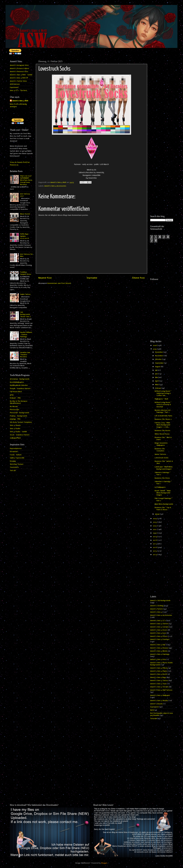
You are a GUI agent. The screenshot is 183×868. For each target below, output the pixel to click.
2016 (155, 547)
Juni (157, 374)
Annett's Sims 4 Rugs (158, 677)
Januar (158, 514)
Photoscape (15, 410)
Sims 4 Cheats (15, 425)
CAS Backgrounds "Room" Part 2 (25, 314)
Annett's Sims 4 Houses (159, 648)
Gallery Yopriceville (17, 458)
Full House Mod (16, 392)
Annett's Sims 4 (156, 612)
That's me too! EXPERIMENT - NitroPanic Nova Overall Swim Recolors (26, 180)
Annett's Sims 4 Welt (20, 101)
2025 (155, 349)
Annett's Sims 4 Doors (159, 630)
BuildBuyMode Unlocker (19, 385)
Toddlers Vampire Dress (26, 273)
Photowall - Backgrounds (20, 413)
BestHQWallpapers (17, 382)
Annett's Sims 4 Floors (159, 636)
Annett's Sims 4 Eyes (158, 633)
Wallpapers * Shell (161, 399)
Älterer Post (138, 278)
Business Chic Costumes (160, 450)
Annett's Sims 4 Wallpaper (160, 695)
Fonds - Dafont (16, 455)
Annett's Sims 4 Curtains (160, 627)
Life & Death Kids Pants (163, 416)
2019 (155, 537)
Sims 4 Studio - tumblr (18, 432)
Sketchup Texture (17, 464)
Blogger (104, 863)
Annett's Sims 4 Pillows (159, 668)
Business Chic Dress (162, 478)
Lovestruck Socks (162, 458)
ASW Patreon (15, 84)
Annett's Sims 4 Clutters (160, 624)
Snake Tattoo (25, 294)
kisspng (13, 461)
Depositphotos (16, 448)
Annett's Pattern (157, 609)
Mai (157, 377)
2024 (155, 519)
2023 (155, 522)
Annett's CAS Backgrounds (160, 601)
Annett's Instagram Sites (19, 65)
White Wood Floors (162, 434)
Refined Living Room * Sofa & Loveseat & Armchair (163, 405)
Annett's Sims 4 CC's (158, 621)
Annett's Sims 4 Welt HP (19, 78)
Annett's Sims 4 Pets (158, 659)
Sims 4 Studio (15, 429)
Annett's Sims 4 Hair (158, 645)
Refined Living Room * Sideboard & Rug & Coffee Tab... (163, 393)
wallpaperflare (15, 438)
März (157, 385)
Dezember (159, 352)
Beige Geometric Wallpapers (161, 444)
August (158, 367)
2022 (155, 526)
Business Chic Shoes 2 (163, 419)
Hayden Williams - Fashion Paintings (26, 335)
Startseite (92, 278)
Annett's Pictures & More (19, 68)
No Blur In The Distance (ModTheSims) (19, 402)
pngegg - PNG (15, 419)
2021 (155, 529)
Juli (156, 370)
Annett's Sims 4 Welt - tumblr (21, 75)
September (160, 363)
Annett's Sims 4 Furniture (160, 639)
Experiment (14, 87)
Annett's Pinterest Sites (19, 72)
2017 (155, 544)
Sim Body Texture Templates (21, 422)
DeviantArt (14, 452)
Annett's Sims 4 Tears (159, 684)
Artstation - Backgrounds (20, 379)
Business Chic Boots (162, 431)
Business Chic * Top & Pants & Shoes (163, 509)
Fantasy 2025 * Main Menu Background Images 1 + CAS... (162, 425)
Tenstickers (14, 467)
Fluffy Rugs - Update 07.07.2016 (25, 236)
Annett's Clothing (157, 606)
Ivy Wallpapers (160, 487)
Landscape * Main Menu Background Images (164, 468)
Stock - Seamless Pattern (20, 435)
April (157, 381)
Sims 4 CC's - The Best (18, 91)
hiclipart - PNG (15, 398)
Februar (158, 388)
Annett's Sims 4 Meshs (159, 651)
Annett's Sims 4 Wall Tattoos (161, 690)
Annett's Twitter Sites (18, 81)
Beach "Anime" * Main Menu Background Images (163, 493)
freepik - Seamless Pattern (20, 389)
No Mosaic (14, 407)
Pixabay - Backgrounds (19, 416)
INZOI (152, 710)
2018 (155, 540)
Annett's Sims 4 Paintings (160, 654)
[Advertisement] (162, 96)
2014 (155, 555)
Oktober (159, 359)
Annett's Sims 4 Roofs (159, 674)
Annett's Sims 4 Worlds (159, 701)
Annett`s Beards (156, 704)
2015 (155, 551)
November (159, 356)
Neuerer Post (45, 278)
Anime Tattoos (160, 454)
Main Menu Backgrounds (164, 504)
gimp (12, 395)
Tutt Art (13, 471)
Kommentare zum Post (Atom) (59, 283)
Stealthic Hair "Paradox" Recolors (25, 355)
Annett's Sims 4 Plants (159, 671)
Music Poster (25, 214)
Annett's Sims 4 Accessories (55, 186)
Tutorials (154, 719)
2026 (155, 345)
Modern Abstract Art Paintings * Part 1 (163, 411)
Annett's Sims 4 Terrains (159, 687)
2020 (155, 533)
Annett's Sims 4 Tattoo (159, 681)
